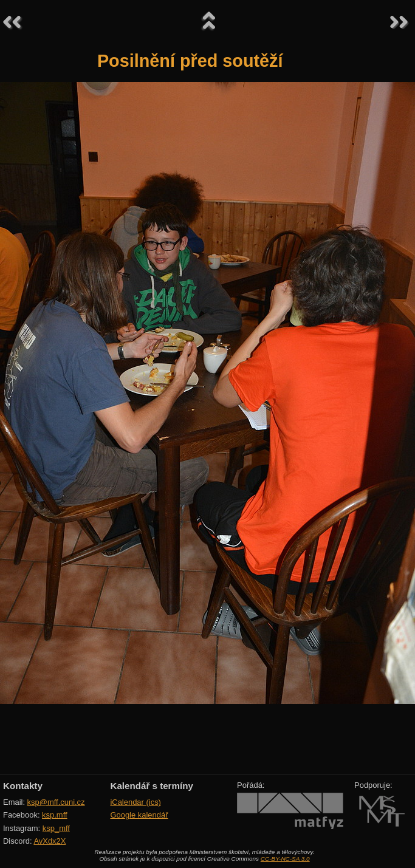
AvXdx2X (50, 841)
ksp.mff (55, 815)
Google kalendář (139, 815)
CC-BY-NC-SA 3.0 (285, 859)
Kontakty (23, 786)
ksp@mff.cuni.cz (56, 802)
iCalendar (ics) (135, 802)
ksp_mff (56, 828)
